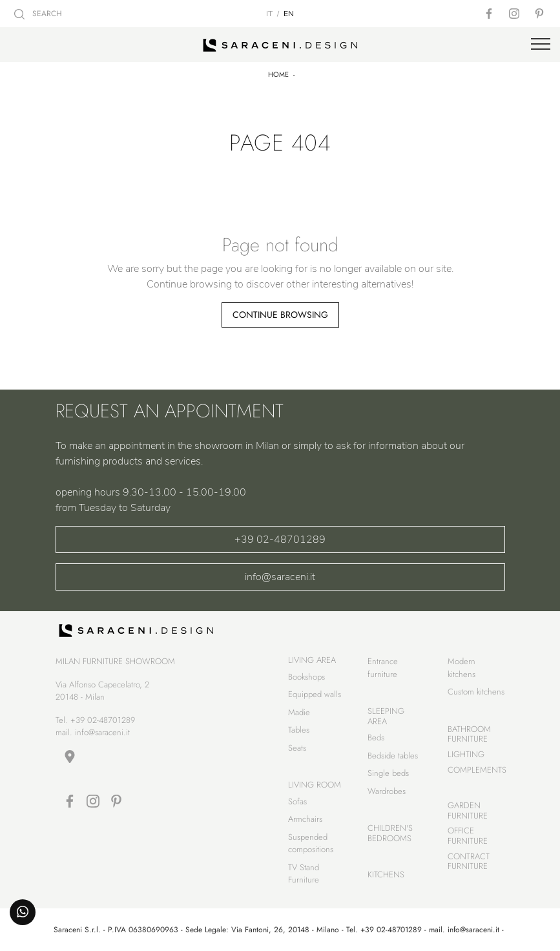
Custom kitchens (476, 692)
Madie (299, 712)
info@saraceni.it (280, 577)
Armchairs (305, 819)
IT (269, 14)
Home (278, 74)
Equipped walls (315, 694)
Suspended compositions (311, 843)
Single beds (388, 773)
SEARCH (38, 14)
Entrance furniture (383, 668)
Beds (376, 737)
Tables (299, 730)
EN (289, 14)
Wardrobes (387, 791)
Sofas (297, 801)
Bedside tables (393, 756)
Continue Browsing (280, 315)
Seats (297, 748)
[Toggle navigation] (541, 45)
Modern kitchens (461, 668)
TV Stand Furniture (304, 874)
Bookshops (306, 677)
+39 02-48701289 (280, 539)
